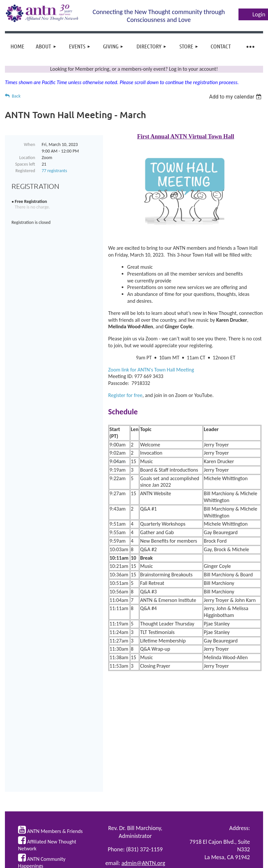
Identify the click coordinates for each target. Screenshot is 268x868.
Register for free (125, 395)
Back (16, 96)
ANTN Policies (233, 799)
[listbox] (236, 97)
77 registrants (54, 171)
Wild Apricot (201, 861)
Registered (25, 171)
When (30, 145)
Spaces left (25, 164)
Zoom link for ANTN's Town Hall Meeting (151, 370)
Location (27, 158)
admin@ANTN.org (143, 791)
